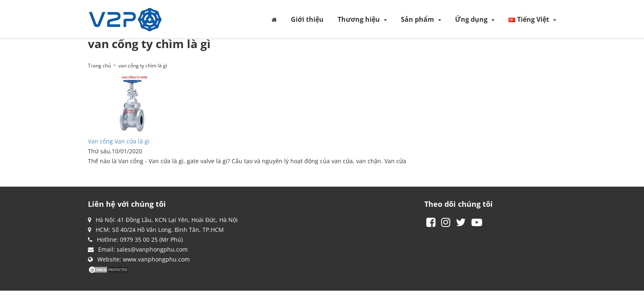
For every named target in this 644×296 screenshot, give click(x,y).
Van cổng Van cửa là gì (119, 141)
